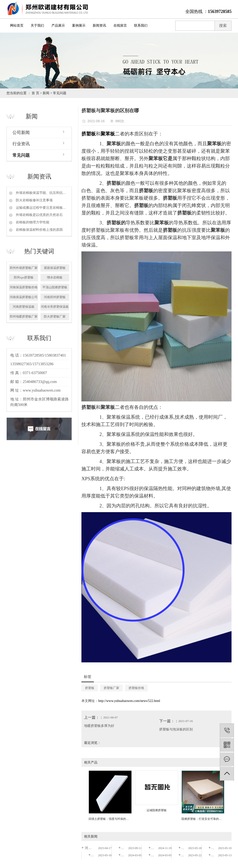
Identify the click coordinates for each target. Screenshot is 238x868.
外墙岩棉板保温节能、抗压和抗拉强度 (42, 193)
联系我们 (141, 26)
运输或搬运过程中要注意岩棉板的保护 (42, 208)
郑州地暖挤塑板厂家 (24, 316)
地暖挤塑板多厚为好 (99, 726)
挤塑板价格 (136, 688)
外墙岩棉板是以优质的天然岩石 (39, 215)
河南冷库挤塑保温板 (55, 307)
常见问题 (60, 93)
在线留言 (120, 26)
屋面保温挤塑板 (55, 268)
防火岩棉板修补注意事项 (34, 200)
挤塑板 (90, 688)
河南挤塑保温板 (24, 307)
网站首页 (17, 26)
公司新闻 (21, 133)
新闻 (46, 93)
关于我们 (37, 26)
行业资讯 (21, 144)
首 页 (35, 93)
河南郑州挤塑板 (55, 297)
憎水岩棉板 (55, 277)
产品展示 (58, 26)
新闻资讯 (99, 26)
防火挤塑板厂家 (55, 316)
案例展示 (79, 26)
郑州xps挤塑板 (24, 277)
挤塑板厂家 (111, 688)
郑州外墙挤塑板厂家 (24, 268)
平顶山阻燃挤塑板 (55, 287)
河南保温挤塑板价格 (24, 287)
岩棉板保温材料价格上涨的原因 (39, 230)
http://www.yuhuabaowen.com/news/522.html (129, 701)
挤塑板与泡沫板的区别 (176, 729)
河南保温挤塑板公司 (24, 297)
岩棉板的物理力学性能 (32, 222)
